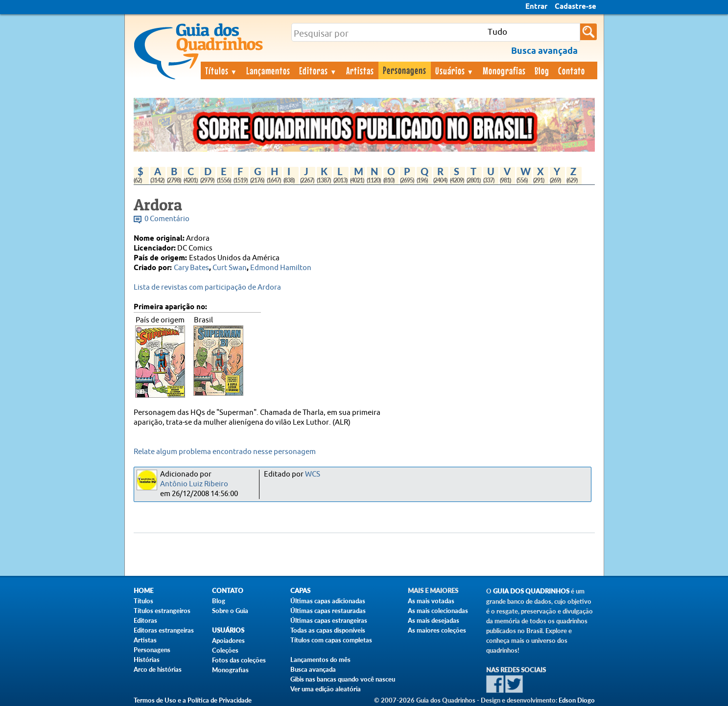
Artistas (360, 70)
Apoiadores (228, 640)
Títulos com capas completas (331, 640)
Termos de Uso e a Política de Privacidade (193, 700)
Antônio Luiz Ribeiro (194, 484)
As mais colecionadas (438, 611)
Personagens (405, 70)
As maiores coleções (437, 630)
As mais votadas (431, 601)
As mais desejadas (434, 620)
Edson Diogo (577, 700)
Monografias (504, 70)
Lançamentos (268, 70)
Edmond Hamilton (281, 268)
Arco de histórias (158, 669)
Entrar (536, 7)
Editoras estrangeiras (164, 630)
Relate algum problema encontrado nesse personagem (225, 452)
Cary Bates (191, 268)
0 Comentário (167, 219)
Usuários (455, 70)
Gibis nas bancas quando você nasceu (343, 679)
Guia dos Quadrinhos (531, 591)
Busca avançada (313, 669)
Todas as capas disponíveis (328, 630)
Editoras (318, 70)
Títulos (222, 70)
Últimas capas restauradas (328, 611)
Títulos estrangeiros (162, 611)
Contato (572, 70)
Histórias (147, 660)
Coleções (225, 650)
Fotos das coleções (239, 660)
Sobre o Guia (230, 611)
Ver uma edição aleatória (326, 689)
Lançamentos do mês (320, 660)
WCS (313, 474)
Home (143, 591)
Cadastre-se (575, 7)
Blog (542, 70)
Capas (300, 591)
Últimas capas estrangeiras (329, 620)
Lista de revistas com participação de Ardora (207, 287)
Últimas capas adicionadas (328, 601)
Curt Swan (230, 268)
